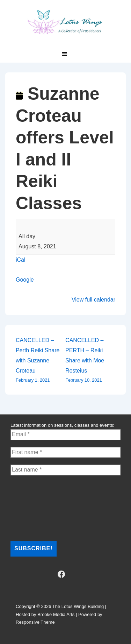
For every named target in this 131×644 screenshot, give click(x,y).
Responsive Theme (35, 622)
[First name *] (65, 452)
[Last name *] (65, 470)
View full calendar (93, 300)
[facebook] (61, 574)
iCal (21, 260)
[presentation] (39, 508)
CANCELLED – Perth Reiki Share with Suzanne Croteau (41, 360)
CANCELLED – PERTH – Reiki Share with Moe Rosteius (90, 360)
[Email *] (65, 434)
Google (25, 280)
